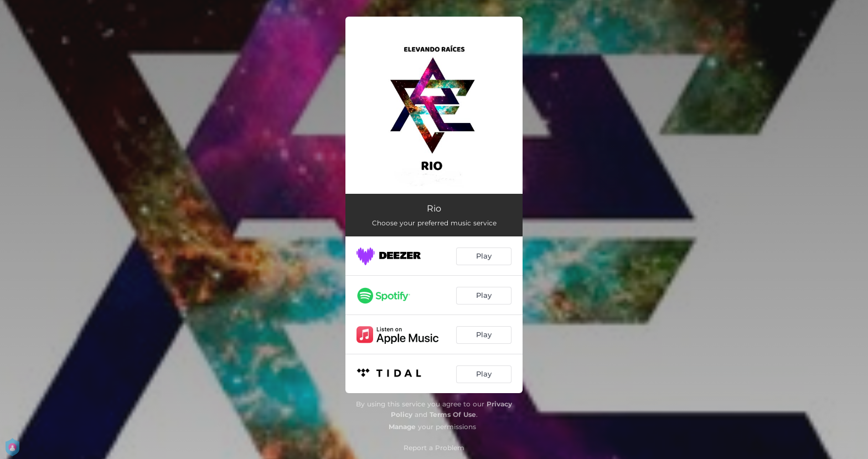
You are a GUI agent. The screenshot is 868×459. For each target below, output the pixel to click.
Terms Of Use (453, 414)
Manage (402, 427)
